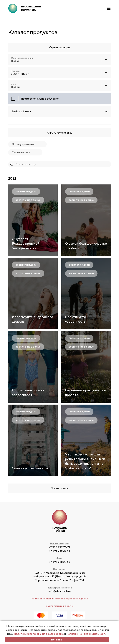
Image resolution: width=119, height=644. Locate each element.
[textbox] (60, 60)
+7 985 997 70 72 (59, 547)
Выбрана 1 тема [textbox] (21, 111)
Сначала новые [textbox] (21, 152)
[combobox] (60, 60)
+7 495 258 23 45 (59, 551)
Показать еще (59, 488)
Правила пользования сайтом (59, 606)
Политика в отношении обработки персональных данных (59, 599)
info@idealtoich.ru (60, 591)
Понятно (57, 640)
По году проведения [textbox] (24, 144)
